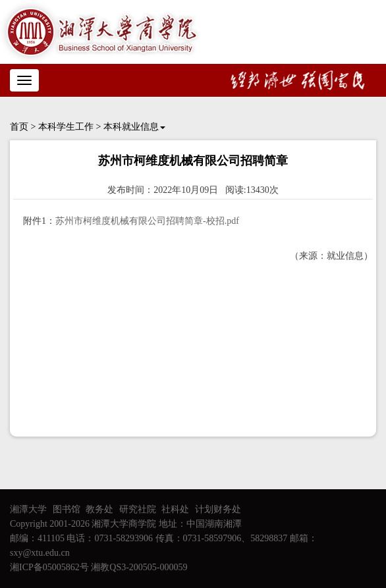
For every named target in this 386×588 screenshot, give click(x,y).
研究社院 (138, 509)
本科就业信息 (134, 127)
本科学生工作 (66, 127)
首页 (19, 127)
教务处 (99, 509)
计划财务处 (218, 509)
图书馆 (67, 509)
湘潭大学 (28, 509)
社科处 (175, 509)
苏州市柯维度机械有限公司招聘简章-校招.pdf (147, 221)
